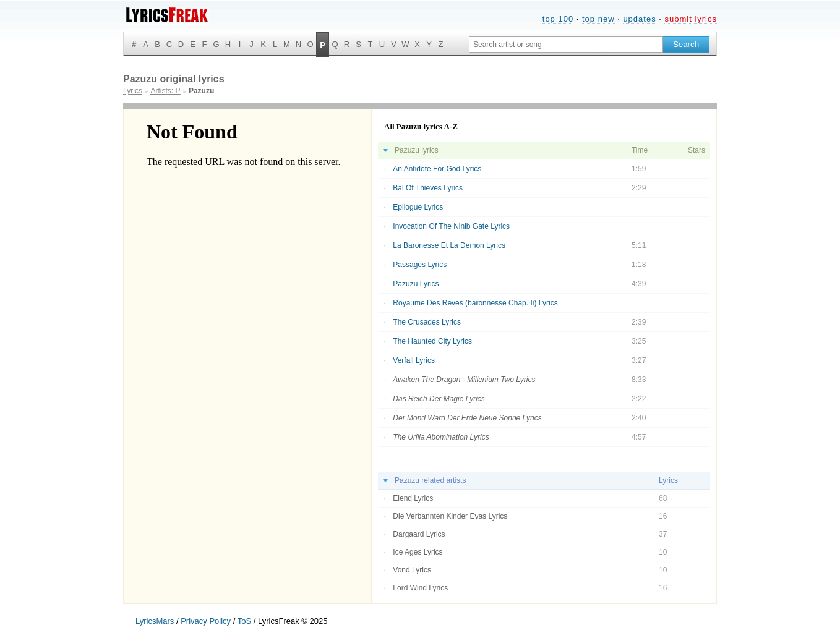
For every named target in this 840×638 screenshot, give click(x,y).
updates (639, 19)
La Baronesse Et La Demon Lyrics (449, 245)
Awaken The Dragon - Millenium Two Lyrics (464, 380)
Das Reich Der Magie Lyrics (439, 399)
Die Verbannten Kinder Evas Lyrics (450, 516)
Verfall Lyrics (414, 360)
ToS (244, 621)
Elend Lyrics (413, 498)
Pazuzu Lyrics (416, 284)
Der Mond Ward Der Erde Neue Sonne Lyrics (467, 418)
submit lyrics (691, 19)
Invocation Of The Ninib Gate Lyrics (451, 226)
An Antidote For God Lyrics (437, 169)
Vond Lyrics (412, 570)
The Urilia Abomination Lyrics (441, 437)
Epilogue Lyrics (418, 207)
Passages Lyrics (420, 265)
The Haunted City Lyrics (432, 341)
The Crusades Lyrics (427, 322)
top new (598, 19)
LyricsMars (155, 621)
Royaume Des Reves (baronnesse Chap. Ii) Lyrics (475, 303)
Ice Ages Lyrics (418, 552)
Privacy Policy (206, 621)
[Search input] (566, 45)
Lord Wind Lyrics (420, 588)
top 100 (558, 19)
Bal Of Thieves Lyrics (428, 188)
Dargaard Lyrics (419, 534)
